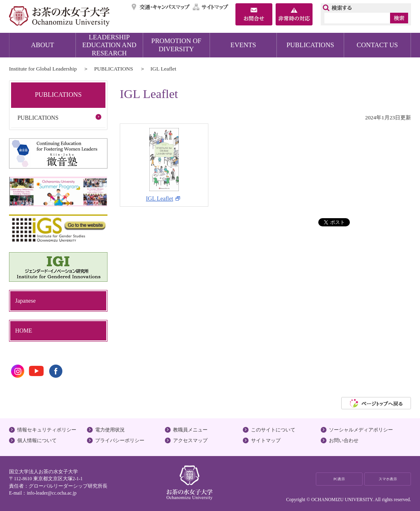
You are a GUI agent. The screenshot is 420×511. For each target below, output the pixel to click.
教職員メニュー (190, 430)
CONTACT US (377, 45)
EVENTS (243, 45)
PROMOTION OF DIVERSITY (176, 45)
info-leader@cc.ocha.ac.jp (51, 493)
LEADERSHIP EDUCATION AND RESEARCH (110, 45)
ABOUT (43, 45)
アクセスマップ (190, 440)
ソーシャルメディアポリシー (361, 430)
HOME (24, 331)
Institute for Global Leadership (43, 69)
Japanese (25, 301)
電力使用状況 (110, 430)
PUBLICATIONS (310, 45)
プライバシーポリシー (120, 440)
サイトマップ (211, 7)
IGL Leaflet (162, 165)
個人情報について (37, 440)
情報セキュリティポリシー (47, 430)
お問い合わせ (344, 440)
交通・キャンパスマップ (161, 7)
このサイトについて (273, 430)
